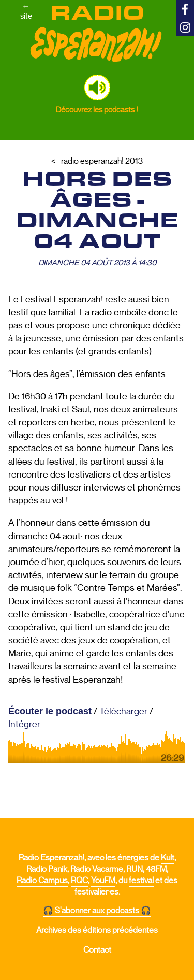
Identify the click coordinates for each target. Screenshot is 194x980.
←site (26, 11)
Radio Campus (42, 881)
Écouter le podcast (50, 711)
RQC (79, 881)
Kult (168, 858)
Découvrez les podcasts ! (97, 110)
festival (141, 881)
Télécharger (123, 711)
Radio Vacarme (97, 869)
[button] (97, 88)
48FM (156, 869)
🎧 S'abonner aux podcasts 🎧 (97, 911)
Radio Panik (47, 869)
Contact (97, 950)
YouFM (103, 881)
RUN (135, 869)
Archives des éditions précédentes (97, 930)
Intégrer (24, 724)
